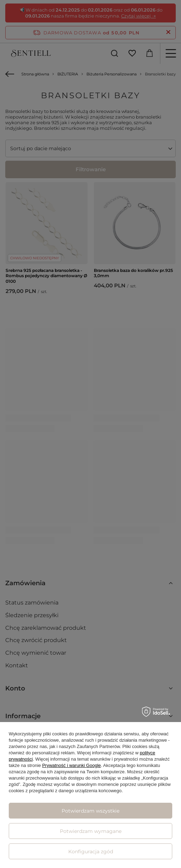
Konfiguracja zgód (91, 852)
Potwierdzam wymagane (91, 831)
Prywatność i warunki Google (71, 765)
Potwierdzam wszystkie (90, 811)
